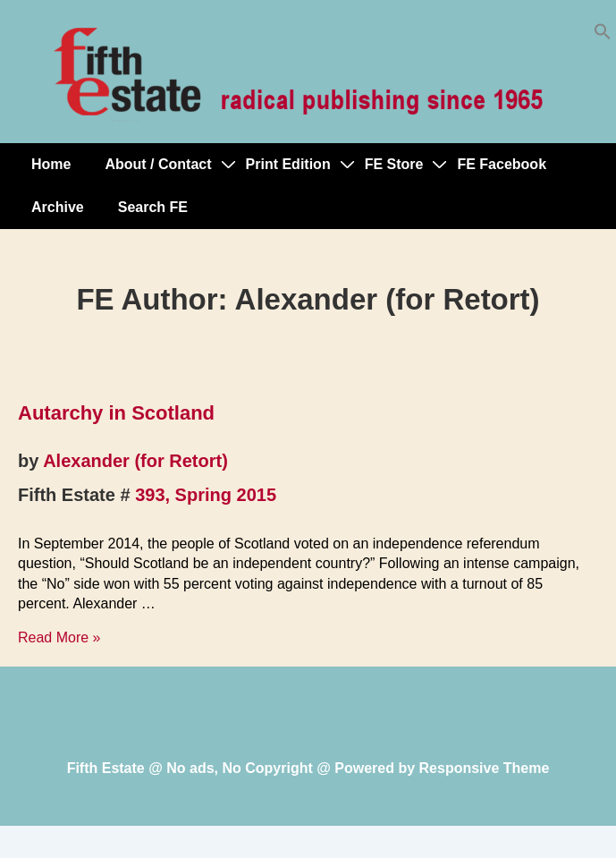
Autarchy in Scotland (116, 413)
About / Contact (158, 164)
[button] (603, 35)
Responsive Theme (485, 768)
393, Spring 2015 (206, 495)
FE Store (394, 164)
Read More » (59, 637)
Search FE (153, 207)
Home (51, 164)
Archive (58, 207)
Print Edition (288, 164)
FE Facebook (502, 164)
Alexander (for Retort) (135, 461)
